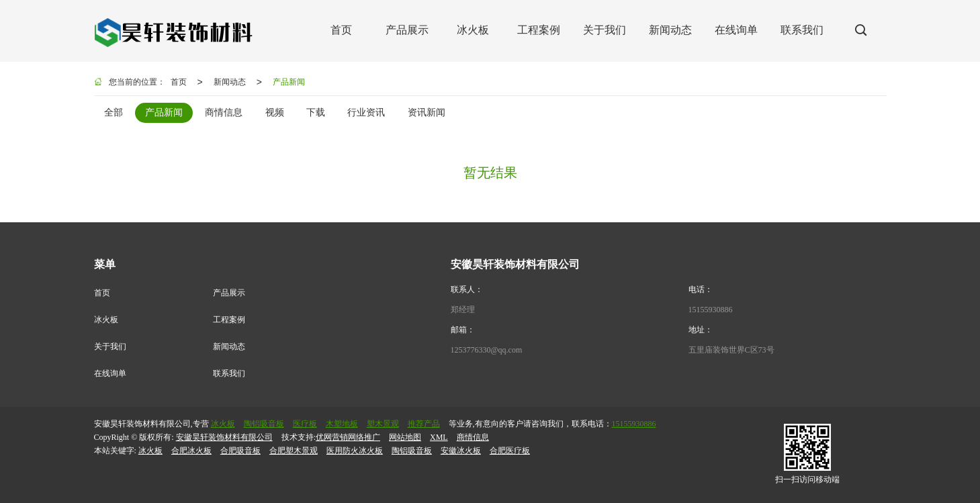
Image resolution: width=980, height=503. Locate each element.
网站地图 (405, 437)
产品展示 (229, 293)
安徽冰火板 (461, 451)
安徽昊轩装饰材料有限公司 (224, 437)
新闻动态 (230, 82)
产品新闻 (289, 82)
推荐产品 (424, 424)
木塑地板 (342, 424)
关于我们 (110, 347)
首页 (179, 82)
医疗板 (305, 424)
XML (439, 437)
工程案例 (229, 320)
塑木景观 (383, 424)
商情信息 (473, 437)
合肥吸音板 (240, 451)
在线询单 (110, 373)
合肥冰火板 (191, 451)
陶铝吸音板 (264, 424)
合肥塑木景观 (294, 451)
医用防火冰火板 (355, 451)
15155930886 (711, 310)
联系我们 (229, 373)
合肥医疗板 (510, 451)
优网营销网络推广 (348, 437)
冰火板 (106, 320)
